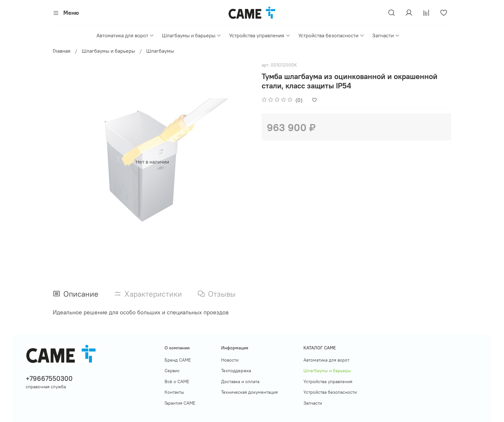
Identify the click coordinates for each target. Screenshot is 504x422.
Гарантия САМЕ (180, 403)
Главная (62, 51)
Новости (230, 360)
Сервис (172, 371)
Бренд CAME (178, 360)
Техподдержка (236, 371)
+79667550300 (49, 378)
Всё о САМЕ (177, 382)
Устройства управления (260, 35)
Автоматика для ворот (125, 35)
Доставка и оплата (240, 382)
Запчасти (386, 35)
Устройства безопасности (331, 35)
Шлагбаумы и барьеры (192, 35)
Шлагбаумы (160, 51)
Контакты (174, 392)
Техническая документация (249, 392)
